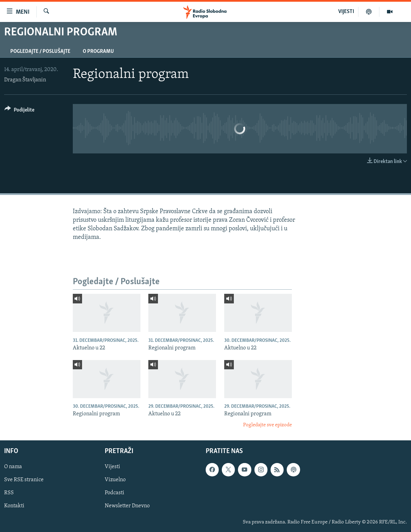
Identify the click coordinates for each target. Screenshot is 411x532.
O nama (13, 467)
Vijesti (112, 467)
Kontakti (14, 506)
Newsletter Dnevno (127, 506)
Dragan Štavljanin (25, 80)
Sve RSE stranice (24, 480)
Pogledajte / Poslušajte (40, 51)
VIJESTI (346, 12)
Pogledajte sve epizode (267, 425)
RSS (9, 493)
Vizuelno (115, 480)
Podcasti (115, 493)
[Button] (19, 111)
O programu (98, 51)
